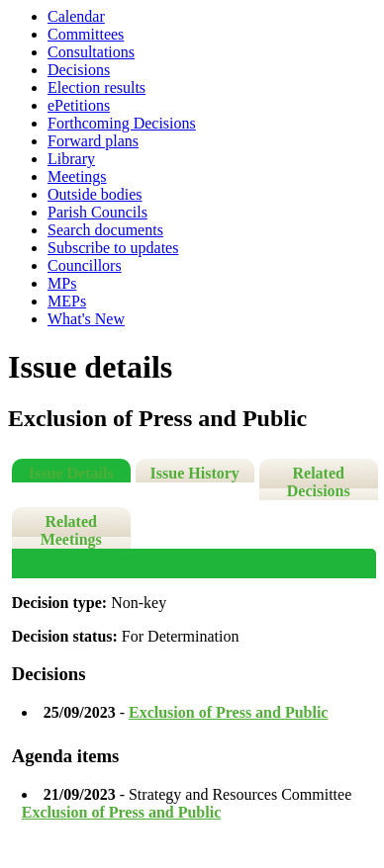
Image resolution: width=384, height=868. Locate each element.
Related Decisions (319, 482)
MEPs (67, 301)
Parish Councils (97, 212)
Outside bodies (95, 194)
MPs (62, 283)
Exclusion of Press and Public (229, 712)
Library (71, 159)
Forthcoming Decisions (122, 123)
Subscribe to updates (113, 248)
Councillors (85, 265)
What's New (86, 319)
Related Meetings (71, 530)
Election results (96, 87)
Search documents (105, 230)
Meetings (77, 176)
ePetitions (79, 105)
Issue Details (71, 473)
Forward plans (93, 141)
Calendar (76, 16)
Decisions (79, 70)
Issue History (195, 473)
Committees (86, 34)
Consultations (91, 52)
